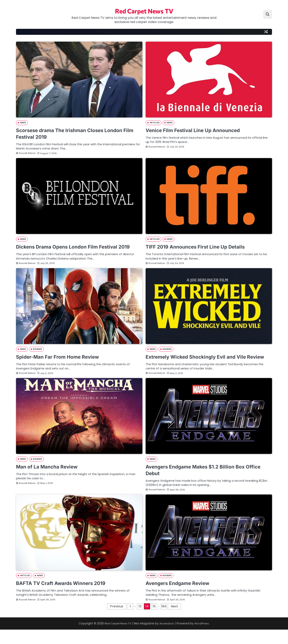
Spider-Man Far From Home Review (62, 364)
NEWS (23, 123)
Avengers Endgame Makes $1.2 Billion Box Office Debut (201, 484)
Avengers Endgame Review (181, 597)
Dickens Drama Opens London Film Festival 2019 (73, 251)
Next (174, 621)
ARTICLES (155, 123)
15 (154, 621)
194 (164, 621)
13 (140, 621)
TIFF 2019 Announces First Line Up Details (201, 247)
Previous (117, 621)
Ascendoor (168, 638)
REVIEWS (38, 356)
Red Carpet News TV (144, 10)
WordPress (204, 638)
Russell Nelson (26, 153)
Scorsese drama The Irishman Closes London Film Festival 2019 (76, 134)
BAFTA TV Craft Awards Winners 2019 (66, 597)
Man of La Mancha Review (50, 481)
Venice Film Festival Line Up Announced (198, 131)
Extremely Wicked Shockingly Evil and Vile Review (201, 367)
